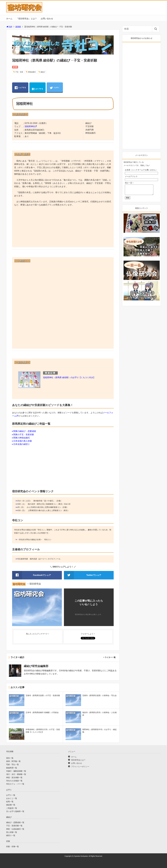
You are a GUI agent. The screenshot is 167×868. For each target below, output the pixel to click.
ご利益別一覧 (12, 808)
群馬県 (18, 27)
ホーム (9, 19)
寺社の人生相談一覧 (14, 781)
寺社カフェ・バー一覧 (15, 784)
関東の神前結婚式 (22, 438)
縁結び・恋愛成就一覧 (15, 822)
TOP (9, 27)
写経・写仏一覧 (12, 764)
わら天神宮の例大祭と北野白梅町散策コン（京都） (48, 507)
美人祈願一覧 (12, 832)
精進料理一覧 (12, 768)
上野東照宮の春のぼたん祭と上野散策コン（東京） (49, 510)
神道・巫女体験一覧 (14, 777)
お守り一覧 (11, 795)
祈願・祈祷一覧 (12, 846)
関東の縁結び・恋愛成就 (25, 431)
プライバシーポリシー (80, 767)
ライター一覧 (110, 657)
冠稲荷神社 (30, 126)
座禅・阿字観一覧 (13, 761)
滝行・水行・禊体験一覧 (16, 774)
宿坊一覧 (10, 758)
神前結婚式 (32, 72)
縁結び (43, 72)
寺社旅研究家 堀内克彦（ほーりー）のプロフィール (39, 559)
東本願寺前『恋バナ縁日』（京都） (48, 501)
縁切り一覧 (11, 835)
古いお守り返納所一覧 (15, 811)
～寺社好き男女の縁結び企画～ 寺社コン (34, 540)
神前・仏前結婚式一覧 (15, 829)
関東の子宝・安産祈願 (24, 435)
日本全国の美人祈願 (23, 441)
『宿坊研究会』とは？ (27, 19)
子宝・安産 (19, 72)
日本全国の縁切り (22, 444)
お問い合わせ (47, 19)
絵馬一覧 (10, 802)
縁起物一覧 (11, 805)
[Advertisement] (63, 227)
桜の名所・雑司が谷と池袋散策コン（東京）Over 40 (49, 504)
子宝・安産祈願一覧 (14, 826)
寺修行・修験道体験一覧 (16, 771)
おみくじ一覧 (12, 798)
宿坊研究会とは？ (78, 760)
